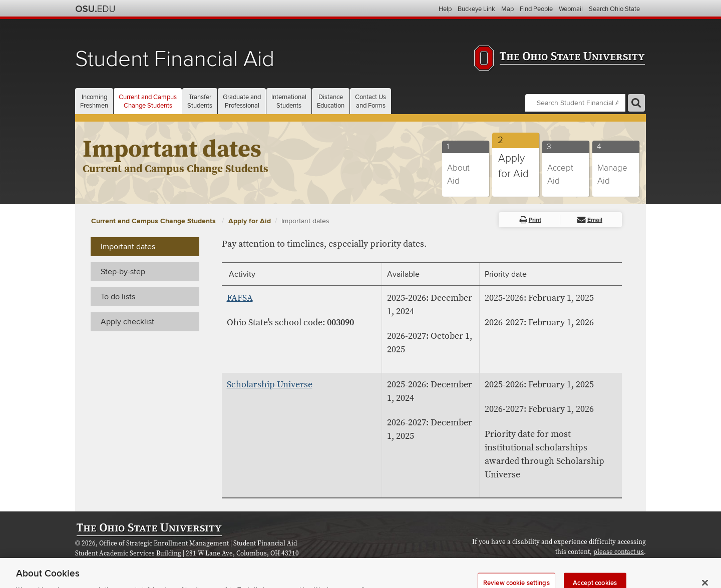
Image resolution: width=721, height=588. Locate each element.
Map (507, 9)
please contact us (619, 552)
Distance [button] (331, 101)
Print (530, 220)
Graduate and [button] (242, 101)
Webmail (571, 9)
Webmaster (172, 563)
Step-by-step (123, 272)
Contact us (135, 563)
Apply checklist (127, 322)
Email (590, 220)
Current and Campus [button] (148, 101)
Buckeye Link (476, 9)
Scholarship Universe (270, 385)
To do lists (118, 297)
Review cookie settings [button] (613, 563)
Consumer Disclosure (226, 563)
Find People (536, 9)
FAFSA (240, 298)
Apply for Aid (250, 221)
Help (445, 9)
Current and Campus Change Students (154, 221)
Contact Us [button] (371, 101)
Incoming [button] (94, 101)
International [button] (289, 101)
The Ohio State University (95, 9)
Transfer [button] (200, 101)
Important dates (305, 221)
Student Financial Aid (175, 59)
